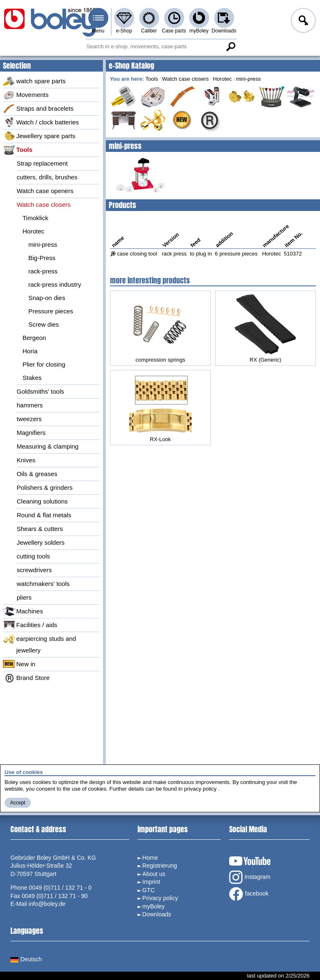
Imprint (151, 882)
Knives (26, 460)
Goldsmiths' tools (40, 391)
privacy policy (200, 789)
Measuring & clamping (47, 446)
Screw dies (44, 324)
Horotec (34, 231)
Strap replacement (42, 163)
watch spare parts (34, 81)
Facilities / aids (30, 625)
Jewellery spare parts (39, 136)
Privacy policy (160, 898)
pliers (24, 597)
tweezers (29, 419)
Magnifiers (31, 433)
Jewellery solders (41, 542)
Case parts (174, 31)
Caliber (149, 31)
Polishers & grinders (45, 488)
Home (150, 858)
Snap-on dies (47, 298)
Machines (23, 611)
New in (19, 664)
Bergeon (34, 338)
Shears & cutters (40, 529)
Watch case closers (44, 205)
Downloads (224, 31)
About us (154, 874)
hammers (30, 405)
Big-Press (42, 258)
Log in (302, 22)
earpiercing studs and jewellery (39, 644)
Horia (30, 351)
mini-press (43, 244)
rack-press (43, 271)
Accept (18, 803)
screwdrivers (34, 570)
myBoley (199, 31)
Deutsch (26, 959)
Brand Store (26, 678)
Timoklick (35, 218)
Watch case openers (45, 191)
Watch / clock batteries (41, 122)
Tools (18, 150)
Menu (98, 31)
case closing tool (137, 254)
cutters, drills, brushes (47, 177)
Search (231, 47)
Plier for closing (44, 364)
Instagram (250, 877)
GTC (149, 890)
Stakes (32, 378)
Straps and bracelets (38, 109)
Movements (26, 95)
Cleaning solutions (42, 501)
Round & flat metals (44, 515)
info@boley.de (47, 904)
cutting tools (33, 556)
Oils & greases (37, 474)
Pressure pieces (51, 311)
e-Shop (124, 31)
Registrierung (160, 866)
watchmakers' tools (43, 584)
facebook (249, 894)
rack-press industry (55, 284)
